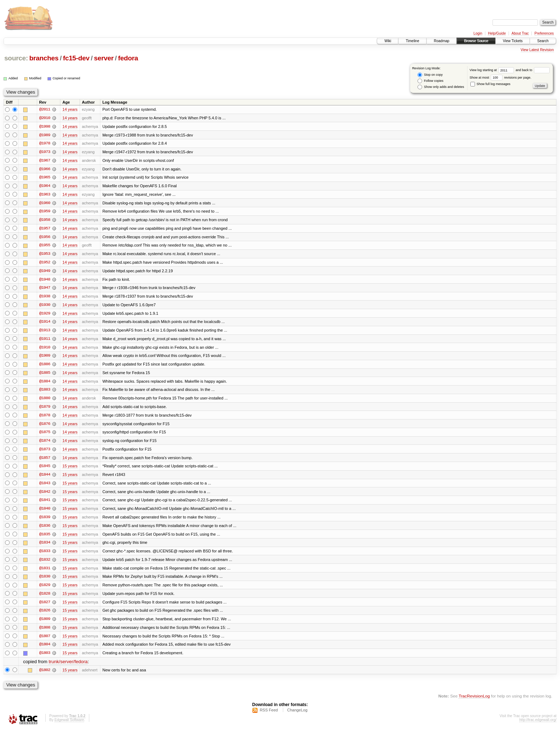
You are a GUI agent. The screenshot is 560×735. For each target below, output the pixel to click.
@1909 (45, 358)
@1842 (45, 495)
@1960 (45, 204)
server (104, 58)
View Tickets (513, 41)
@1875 (45, 435)
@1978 (45, 144)
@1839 (45, 521)
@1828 (45, 598)
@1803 (45, 658)
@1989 (45, 135)
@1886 (45, 367)
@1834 (45, 547)
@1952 (45, 264)
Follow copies (430, 81)
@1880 (45, 401)
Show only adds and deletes (441, 87)
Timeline (412, 41)
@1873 (45, 452)
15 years (70, 470)
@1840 (45, 512)
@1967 (45, 161)
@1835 (45, 538)
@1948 (45, 281)
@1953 (45, 255)
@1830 (45, 581)
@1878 (45, 418)
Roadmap (442, 41)
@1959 (45, 212)
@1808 (45, 632)
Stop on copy (430, 75)
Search (543, 41)
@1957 (45, 229)
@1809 (45, 624)
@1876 (45, 427)
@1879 (45, 409)
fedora (128, 58)
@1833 (45, 555)
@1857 (45, 461)
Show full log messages (490, 84)
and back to (533, 70)
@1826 (45, 615)
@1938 (45, 298)
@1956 (45, 238)
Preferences (544, 33)
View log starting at (493, 70)
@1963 (45, 195)
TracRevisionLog (474, 701)
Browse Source (476, 41)
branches (44, 58)
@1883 (45, 392)
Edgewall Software (69, 726)
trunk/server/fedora (68, 667)
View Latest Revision (537, 50)
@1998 (45, 126)
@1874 (45, 444)
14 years (70, 109)
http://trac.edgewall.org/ (538, 726)
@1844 (45, 478)
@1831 (45, 572)
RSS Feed (269, 716)
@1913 (45, 332)
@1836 (45, 530)
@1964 (45, 187)
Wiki (388, 41)
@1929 (45, 315)
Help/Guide (497, 33)
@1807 (45, 641)
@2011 (45, 109)
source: (16, 58)
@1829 (45, 590)
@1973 (45, 152)
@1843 (45, 487)
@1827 (45, 607)
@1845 (45, 470)
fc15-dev (76, 58)
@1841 (45, 504)
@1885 (45, 375)
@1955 (45, 247)
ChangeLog (297, 716)
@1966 (45, 169)
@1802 (45, 675)
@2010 (45, 118)
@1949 (45, 272)
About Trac (520, 33)
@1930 (45, 307)
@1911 (45, 341)
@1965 (45, 178)
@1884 (45, 384)
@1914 (45, 324)
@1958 (45, 221)
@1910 (45, 349)
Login (478, 33)
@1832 (45, 564)
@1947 (45, 289)
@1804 (45, 650)
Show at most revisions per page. (501, 78)
